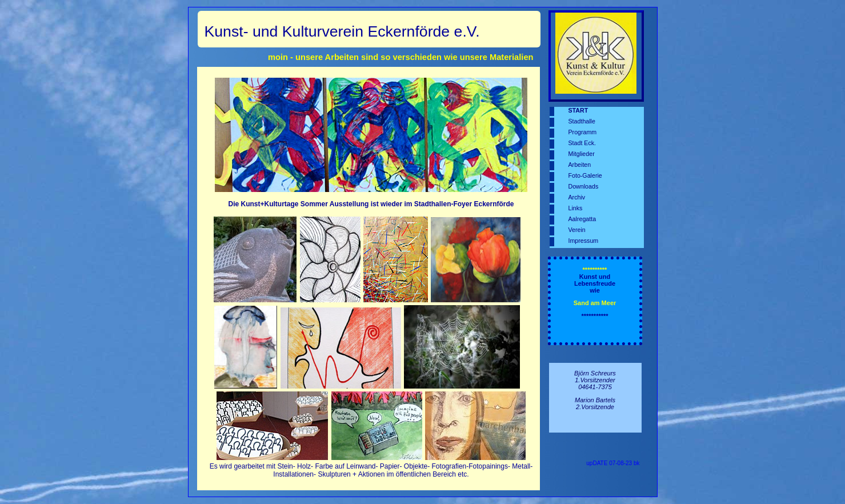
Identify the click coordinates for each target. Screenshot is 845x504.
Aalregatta (582, 219)
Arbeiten (580, 165)
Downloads (584, 186)
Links (576, 208)
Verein (577, 230)
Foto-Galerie (585, 175)
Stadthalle (582, 121)
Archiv (577, 197)
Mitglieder (582, 154)
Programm (583, 132)
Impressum (584, 241)
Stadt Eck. (582, 143)
